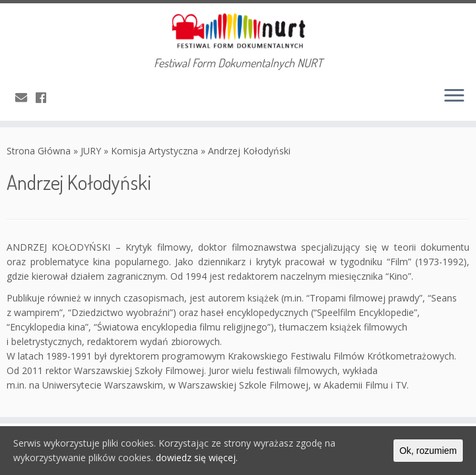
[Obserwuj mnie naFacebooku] (45, 98)
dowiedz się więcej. (197, 458)
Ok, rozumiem (428, 451)
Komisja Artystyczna (154, 151)
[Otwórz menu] (454, 97)
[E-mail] (25, 98)
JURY (91, 151)
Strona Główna (39, 151)
